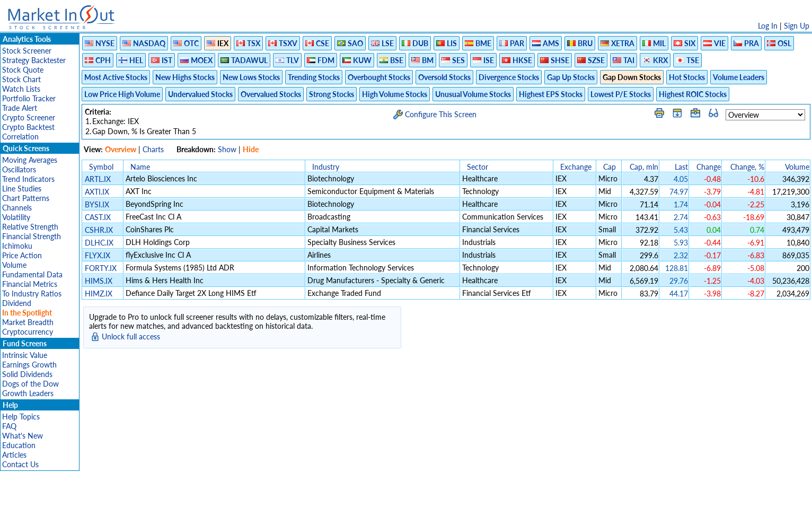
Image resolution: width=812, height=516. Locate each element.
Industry (326, 167)
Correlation (20, 137)
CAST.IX (98, 217)
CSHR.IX (99, 230)
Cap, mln (644, 167)
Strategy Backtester (34, 60)
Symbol (101, 167)
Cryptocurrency (28, 332)
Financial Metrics (30, 284)
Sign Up (797, 26)
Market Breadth (28, 322)
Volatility (16, 217)
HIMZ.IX (99, 294)
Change (709, 167)
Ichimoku (17, 246)
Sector (478, 167)
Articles (14, 455)
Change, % (747, 167)
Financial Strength (32, 236)
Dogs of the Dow (30, 384)
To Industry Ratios (32, 294)
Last (681, 167)
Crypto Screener (29, 117)
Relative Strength (30, 227)
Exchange (576, 167)
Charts (153, 149)
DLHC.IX (99, 243)
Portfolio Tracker (29, 98)
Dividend (17, 303)
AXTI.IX (97, 192)
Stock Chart (21, 79)
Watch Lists (21, 89)
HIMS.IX (99, 281)
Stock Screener (27, 51)
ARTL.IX (98, 179)
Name (140, 167)
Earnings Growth (29, 365)
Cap (610, 167)
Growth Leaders (28, 393)
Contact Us (20, 464)
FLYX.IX (98, 255)
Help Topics (21, 417)
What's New (23, 436)
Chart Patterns (26, 198)
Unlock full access (131, 336)
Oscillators (19, 169)
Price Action (22, 255)
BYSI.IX (97, 204)
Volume (14, 265)
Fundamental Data (32, 274)
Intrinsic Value (25, 355)
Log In (768, 26)
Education (19, 445)
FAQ (9, 426)
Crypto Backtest (28, 127)
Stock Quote (23, 70)
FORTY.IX (101, 268)
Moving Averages (30, 160)
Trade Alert (20, 108)
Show (227, 149)
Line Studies (22, 189)
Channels (17, 208)
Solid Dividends (27, 374)
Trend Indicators (28, 179)
